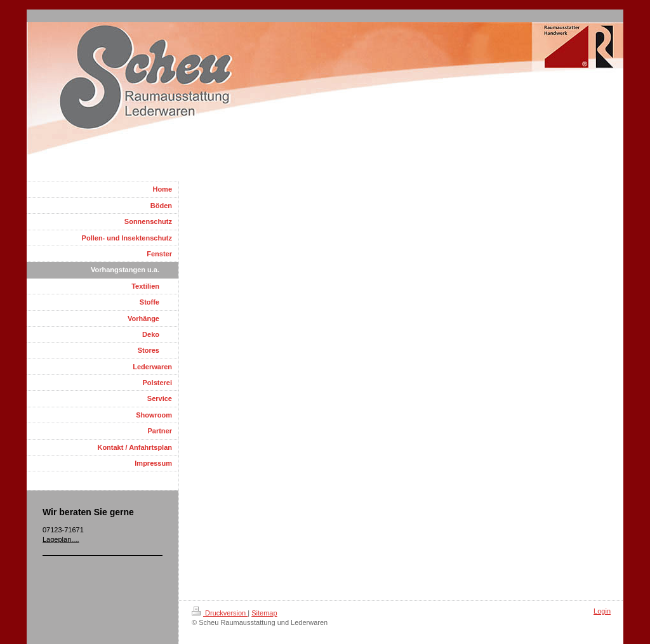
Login (602, 611)
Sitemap (264, 613)
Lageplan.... (61, 539)
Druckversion (220, 613)
